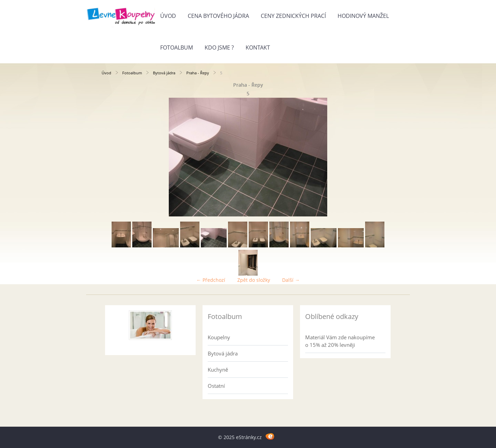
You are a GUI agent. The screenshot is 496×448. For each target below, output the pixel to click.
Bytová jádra (164, 73)
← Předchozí (211, 280)
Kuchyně (218, 370)
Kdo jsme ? (219, 47)
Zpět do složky (254, 280)
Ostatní (216, 386)
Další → (291, 280)
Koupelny (219, 337)
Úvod (168, 16)
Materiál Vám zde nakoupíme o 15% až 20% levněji (340, 341)
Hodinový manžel (363, 16)
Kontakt (258, 47)
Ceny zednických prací (293, 16)
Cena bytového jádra (218, 16)
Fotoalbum (177, 47)
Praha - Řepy (198, 73)
